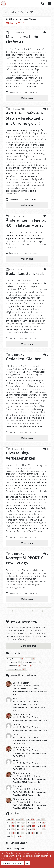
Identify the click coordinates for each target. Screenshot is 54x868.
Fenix (30, 659)
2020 (31, 823)
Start (6, 12)
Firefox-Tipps (14, 662)
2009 (21, 833)
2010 (11, 833)
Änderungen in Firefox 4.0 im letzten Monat (26, 223)
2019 (42, 823)
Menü (49, 2)
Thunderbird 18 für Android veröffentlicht (30, 720)
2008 (30, 833)
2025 (20, 819)
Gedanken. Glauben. (24, 359)
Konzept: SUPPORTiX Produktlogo (24, 560)
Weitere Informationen (13, 863)
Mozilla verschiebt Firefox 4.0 (22, 39)
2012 (31, 829)
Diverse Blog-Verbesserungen (21, 455)
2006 (10, 836)
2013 (21, 829)
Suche (43, 4)
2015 (42, 826)
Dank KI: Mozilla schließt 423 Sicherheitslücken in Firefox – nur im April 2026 (30, 691)
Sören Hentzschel (22, 683)
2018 (11, 826)
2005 (18, 836)
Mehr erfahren (29, 646)
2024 (31, 819)
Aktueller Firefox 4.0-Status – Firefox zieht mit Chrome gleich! (24, 118)
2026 (10, 819)
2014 (11, 829)
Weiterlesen (27, 98)
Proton (28, 666)
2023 (41, 819)
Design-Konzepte (15, 659)
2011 (42, 829)
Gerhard (17, 786)
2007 (39, 833)
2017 (21, 826)
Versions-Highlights (16, 669)
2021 (21, 823)
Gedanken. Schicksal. (25, 273)
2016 (31, 826)
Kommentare (14, 666)
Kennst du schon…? (32, 662)
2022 (11, 823)
